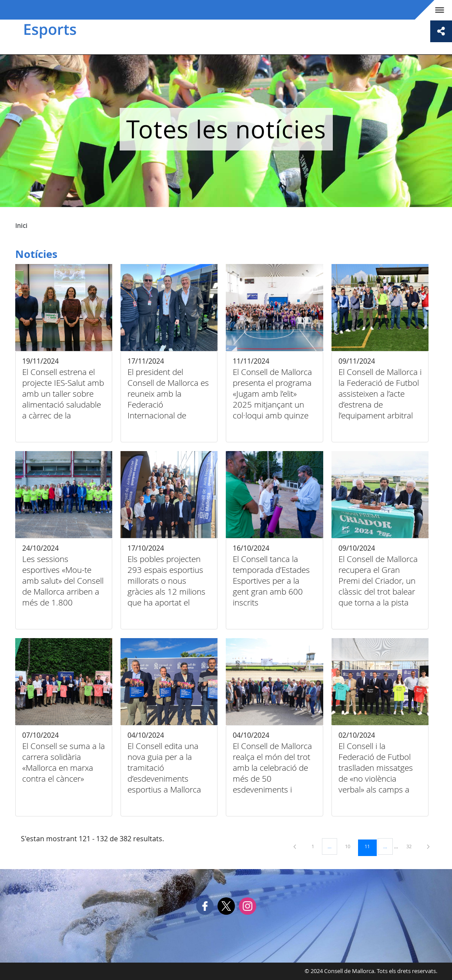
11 (370, 846)
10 (351, 846)
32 (412, 846)
